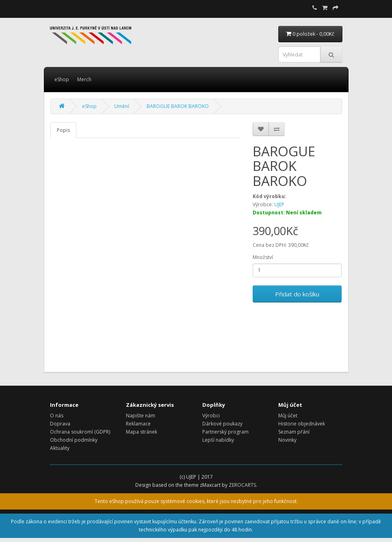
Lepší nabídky (218, 440)
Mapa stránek (142, 432)
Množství (263, 257)
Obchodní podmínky (74, 440)
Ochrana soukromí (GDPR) (80, 432)
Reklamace (138, 424)
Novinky (287, 440)
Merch (84, 79)
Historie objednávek (302, 424)
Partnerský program (225, 432)
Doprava (60, 424)
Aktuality (60, 448)
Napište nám (141, 416)
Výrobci (211, 416)
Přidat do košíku (297, 294)
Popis (63, 130)
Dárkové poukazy (222, 424)
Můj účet (288, 416)
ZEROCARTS (242, 485)
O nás (57, 416)
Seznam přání (294, 432)
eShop (62, 79)
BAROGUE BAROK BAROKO (178, 106)
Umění (122, 106)
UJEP (279, 204)
